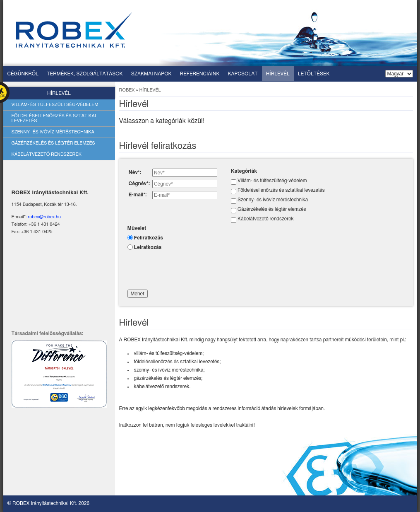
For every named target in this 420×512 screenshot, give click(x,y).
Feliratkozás (149, 238)
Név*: (135, 172)
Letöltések (314, 74)
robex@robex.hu (44, 217)
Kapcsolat (243, 74)
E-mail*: (138, 195)
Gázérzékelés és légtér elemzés (53, 143)
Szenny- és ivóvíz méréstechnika (53, 132)
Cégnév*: (139, 184)
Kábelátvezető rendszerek (47, 154)
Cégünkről (23, 74)
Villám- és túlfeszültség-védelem (55, 105)
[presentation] (190, 269)
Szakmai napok (151, 74)
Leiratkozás (148, 247)
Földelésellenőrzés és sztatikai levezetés (54, 118)
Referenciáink (200, 74)
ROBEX (127, 90)
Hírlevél (278, 74)
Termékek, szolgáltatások (85, 74)
